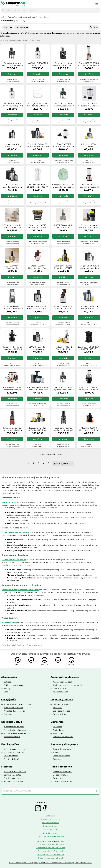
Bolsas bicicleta (60, 714)
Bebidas (7, 682)
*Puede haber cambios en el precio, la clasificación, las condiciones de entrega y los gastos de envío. (50, 863)
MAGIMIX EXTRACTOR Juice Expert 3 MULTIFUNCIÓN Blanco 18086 (38, 64)
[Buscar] (3, 10)
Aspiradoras (58, 730)
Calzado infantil (11, 756)
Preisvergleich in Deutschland (51, 855)
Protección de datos (51, 819)
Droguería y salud (12, 722)
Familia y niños (10, 744)
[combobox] (53, 10)
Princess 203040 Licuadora (89, 145)
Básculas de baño (12, 737)
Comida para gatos (12, 775)
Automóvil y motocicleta (65, 677)
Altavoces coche (60, 692)
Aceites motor (59, 688)
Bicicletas (57, 708)
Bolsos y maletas (61, 775)
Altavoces (57, 727)
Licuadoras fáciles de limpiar (15, 532)
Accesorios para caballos (15, 772)
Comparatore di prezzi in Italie (50, 844)
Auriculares (58, 733)
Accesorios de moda (62, 772)
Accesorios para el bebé (14, 749)
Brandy (7, 688)
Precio (8, 27)
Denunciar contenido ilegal (50, 454)
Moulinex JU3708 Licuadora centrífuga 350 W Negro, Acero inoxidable (89, 429)
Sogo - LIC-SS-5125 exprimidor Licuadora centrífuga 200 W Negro (38, 226)
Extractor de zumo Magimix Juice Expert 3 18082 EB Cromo (12, 64)
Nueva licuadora (9, 623)
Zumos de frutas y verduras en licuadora (20, 590)
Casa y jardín (9, 699)
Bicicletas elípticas (61, 711)
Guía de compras (51, 833)
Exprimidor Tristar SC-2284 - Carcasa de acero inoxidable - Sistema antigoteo (38, 145)
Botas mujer (59, 778)
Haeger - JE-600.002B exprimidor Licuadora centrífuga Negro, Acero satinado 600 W (89, 267)
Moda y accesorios (61, 767)
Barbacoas (9, 714)
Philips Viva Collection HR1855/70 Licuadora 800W (89, 389)
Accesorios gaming (62, 749)
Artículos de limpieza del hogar (18, 733)
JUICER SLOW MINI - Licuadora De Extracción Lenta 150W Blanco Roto (12, 267)
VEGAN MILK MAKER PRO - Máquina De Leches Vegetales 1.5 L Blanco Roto (12, 226)
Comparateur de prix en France (51, 848)
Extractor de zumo (10, 502)
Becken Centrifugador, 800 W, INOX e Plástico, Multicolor (38, 307)
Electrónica (57, 722)
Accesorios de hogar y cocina (17, 704)
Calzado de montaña (62, 781)
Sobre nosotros (51, 829)
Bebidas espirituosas (13, 685)
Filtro (94, 27)
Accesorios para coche (63, 682)
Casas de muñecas (61, 756)
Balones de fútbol (61, 704)
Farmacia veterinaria (13, 781)
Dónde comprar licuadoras (14, 560)
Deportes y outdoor (62, 699)
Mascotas (7, 767)
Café (6, 692)
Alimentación (9, 677)
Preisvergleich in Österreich (51, 851)
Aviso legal (50, 816)
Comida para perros (13, 778)
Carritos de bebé (11, 759)
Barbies (56, 752)
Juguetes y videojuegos (64, 744)
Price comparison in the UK (51, 858)
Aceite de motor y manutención (68, 685)
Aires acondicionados (13, 708)
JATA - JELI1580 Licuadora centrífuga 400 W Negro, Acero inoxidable (12, 186)
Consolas (57, 759)
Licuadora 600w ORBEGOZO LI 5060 (12, 145)
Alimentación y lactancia (15, 730)
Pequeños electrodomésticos (21, 17)
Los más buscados (51, 823)
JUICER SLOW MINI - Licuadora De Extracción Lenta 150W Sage (63, 226)
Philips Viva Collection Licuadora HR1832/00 (12, 348)
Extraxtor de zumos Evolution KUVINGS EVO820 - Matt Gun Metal (63, 267)
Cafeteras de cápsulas (63, 737)
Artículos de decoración (15, 711)
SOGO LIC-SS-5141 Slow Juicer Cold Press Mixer (38, 389)
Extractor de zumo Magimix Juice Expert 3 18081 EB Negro (63, 64)
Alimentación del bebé (14, 727)
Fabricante (22, 27)
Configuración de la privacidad (51, 836)
